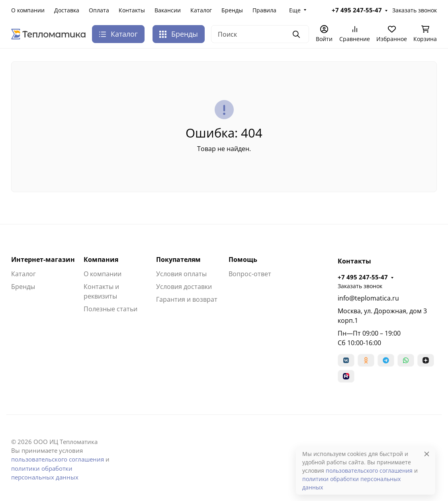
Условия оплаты (181, 274)
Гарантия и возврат (187, 299)
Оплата (99, 10)
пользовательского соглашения (58, 459)
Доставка (67, 10)
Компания (101, 259)
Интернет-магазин (43, 259)
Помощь (243, 259)
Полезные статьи (111, 309)
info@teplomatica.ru (368, 298)
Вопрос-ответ (250, 274)
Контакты (132, 10)
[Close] (427, 454)
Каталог (201, 10)
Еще (295, 10)
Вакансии (168, 10)
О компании (28, 10)
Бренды (232, 10)
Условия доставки (184, 287)
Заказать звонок (415, 10)
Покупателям (178, 259)
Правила (264, 10)
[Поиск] (260, 34)
